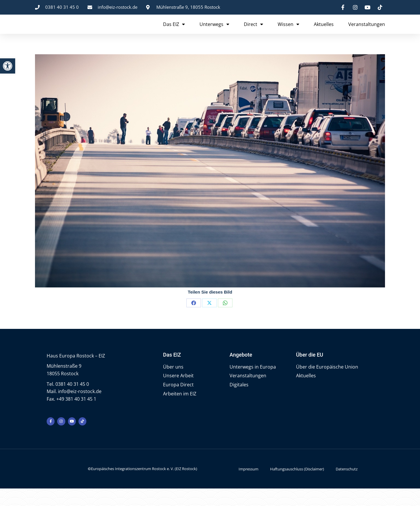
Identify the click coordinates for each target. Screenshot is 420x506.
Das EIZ (174, 32)
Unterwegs (214, 32)
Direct (253, 32)
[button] (8, 66)
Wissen (288, 32)
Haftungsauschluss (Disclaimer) (297, 486)
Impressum (249, 486)
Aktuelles (324, 32)
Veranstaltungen (367, 32)
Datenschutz (347, 486)
